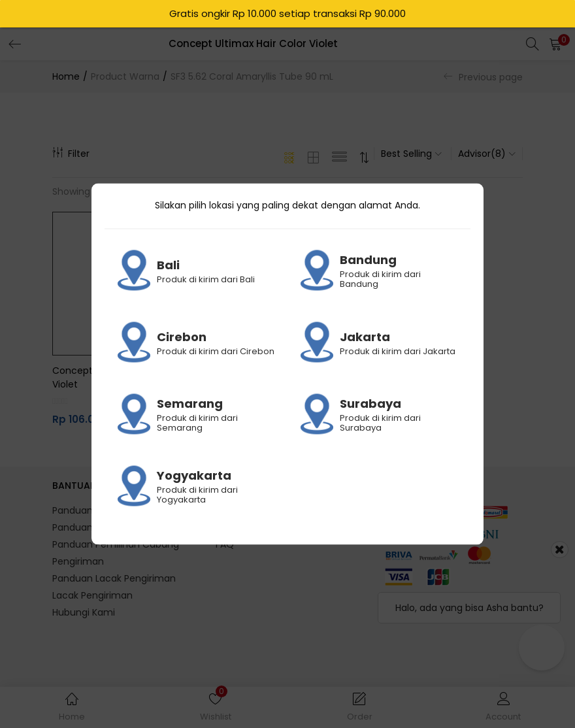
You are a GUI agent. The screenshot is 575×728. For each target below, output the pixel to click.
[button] (555, 44)
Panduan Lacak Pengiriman (114, 578)
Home (66, 76)
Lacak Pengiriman (92, 595)
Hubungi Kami (84, 612)
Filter (71, 154)
